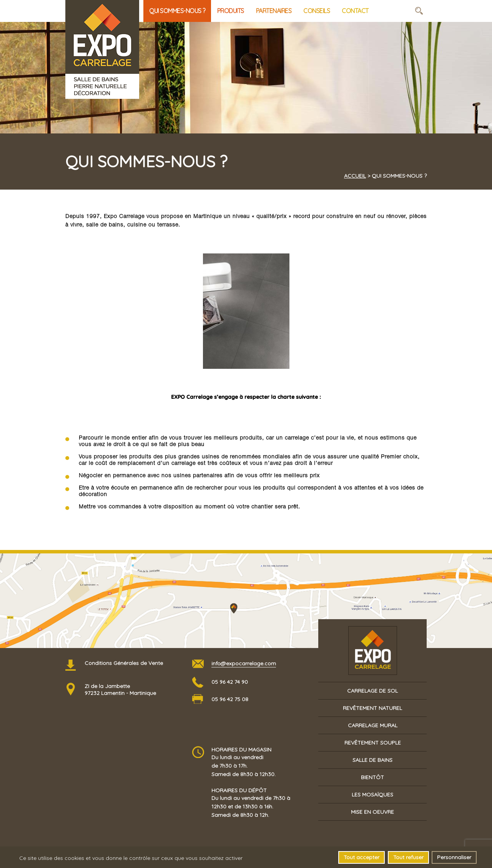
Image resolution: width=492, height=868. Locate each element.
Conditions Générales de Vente (124, 663)
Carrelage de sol (372, 691)
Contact (355, 11)
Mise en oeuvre (372, 812)
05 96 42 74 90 (230, 682)
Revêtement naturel (372, 708)
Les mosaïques (372, 795)
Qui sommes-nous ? (177, 11)
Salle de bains (372, 760)
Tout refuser (408, 858)
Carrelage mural (373, 725)
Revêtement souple (373, 743)
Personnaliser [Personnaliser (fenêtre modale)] (454, 858)
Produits (231, 11)
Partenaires (274, 11)
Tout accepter (362, 858)
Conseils (317, 11)
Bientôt (372, 777)
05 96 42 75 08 (230, 699)
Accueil (355, 176)
